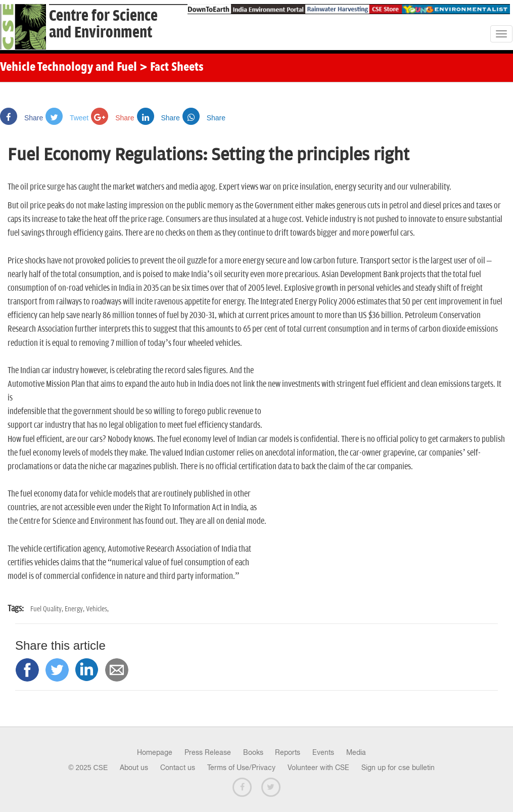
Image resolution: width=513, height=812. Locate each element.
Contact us (178, 768)
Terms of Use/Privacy (241, 768)
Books (253, 752)
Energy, (75, 609)
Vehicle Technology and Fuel (68, 68)
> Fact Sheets (172, 68)
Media (356, 752)
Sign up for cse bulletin (398, 768)
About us (134, 768)
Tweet (67, 118)
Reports (288, 752)
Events (323, 752)
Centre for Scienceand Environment (103, 24)
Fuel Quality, (48, 609)
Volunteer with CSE (318, 768)
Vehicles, (97, 609)
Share (21, 118)
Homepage (155, 752)
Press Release (208, 752)
